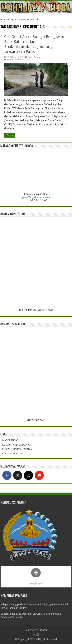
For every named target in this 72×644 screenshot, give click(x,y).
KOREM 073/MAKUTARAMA (17, 449)
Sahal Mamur (8, 614)
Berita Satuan (34, 57)
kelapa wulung (9, 604)
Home (4, 20)
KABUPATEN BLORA (13, 453)
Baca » (10, 135)
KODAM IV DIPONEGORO (16, 445)
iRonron (43, 630)
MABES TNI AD (10, 440)
